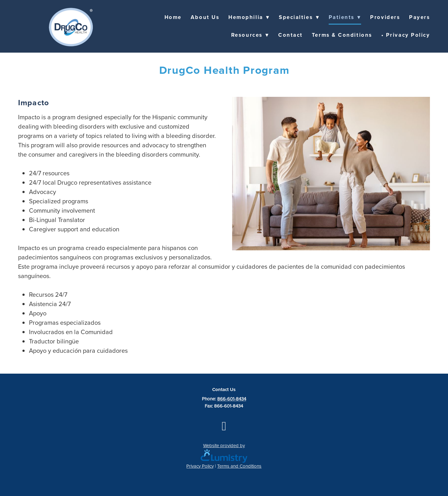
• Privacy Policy (406, 35)
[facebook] (224, 426)
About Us (205, 17)
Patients (345, 17)
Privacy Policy (200, 466)
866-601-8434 (232, 399)
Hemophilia (249, 17)
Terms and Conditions (239, 466)
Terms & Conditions (342, 35)
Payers (419, 17)
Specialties (299, 17)
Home (173, 17)
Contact (291, 35)
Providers (385, 17)
